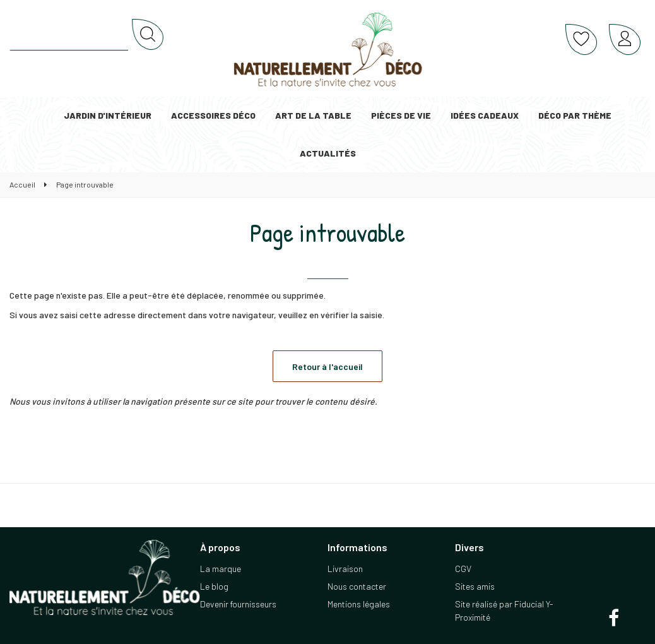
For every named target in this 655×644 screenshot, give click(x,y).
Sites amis (475, 586)
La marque (221, 569)
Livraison (345, 569)
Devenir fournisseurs (238, 604)
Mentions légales (359, 604)
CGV (463, 569)
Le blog (214, 586)
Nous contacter (357, 586)
